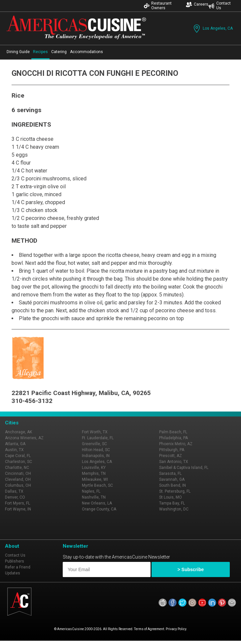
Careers (197, 4)
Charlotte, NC (17, 468)
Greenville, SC (94, 444)
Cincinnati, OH (18, 474)
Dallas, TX (14, 491)
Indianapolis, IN (96, 456)
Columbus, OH (18, 485)
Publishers (15, 561)
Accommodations (86, 52)
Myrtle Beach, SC (97, 485)
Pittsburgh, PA (172, 450)
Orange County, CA (99, 509)
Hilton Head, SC (96, 450)
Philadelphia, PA (173, 438)
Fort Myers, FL (17, 503)
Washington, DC (174, 509)
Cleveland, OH (18, 479)
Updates (13, 573)
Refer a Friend (18, 567)
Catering (59, 52)
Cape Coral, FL (18, 456)
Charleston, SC (18, 462)
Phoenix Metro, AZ (176, 444)
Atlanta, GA (15, 444)
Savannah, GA (172, 479)
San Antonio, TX (174, 462)
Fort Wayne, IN (18, 509)
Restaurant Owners (158, 6)
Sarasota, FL (170, 474)
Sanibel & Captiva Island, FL (184, 468)
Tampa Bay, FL (172, 503)
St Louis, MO (171, 497)
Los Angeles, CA (212, 29)
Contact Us (219, 6)
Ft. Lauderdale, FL (98, 438)
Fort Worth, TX (95, 432)
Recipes (40, 52)
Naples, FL (91, 491)
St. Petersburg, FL (175, 491)
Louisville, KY (94, 468)
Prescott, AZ (171, 456)
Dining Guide (18, 52)
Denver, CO (15, 497)
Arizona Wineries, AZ (24, 438)
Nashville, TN (94, 497)
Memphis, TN (94, 474)
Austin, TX (14, 450)
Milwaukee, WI (95, 479)
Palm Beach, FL (173, 432)
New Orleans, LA (97, 503)
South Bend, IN (172, 485)
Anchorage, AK (18, 432)
